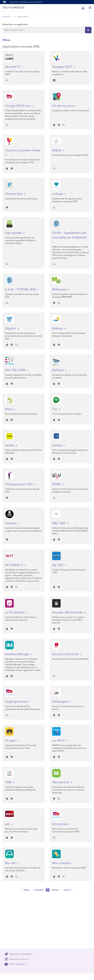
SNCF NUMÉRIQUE (13, 8)
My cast (11, 863)
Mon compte (61, 863)
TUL (55, 409)
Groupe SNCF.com (18, 106)
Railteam (58, 370)
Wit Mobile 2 (14, 565)
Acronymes (60, 824)
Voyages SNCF (63, 67)
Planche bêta (14, 194)
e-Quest (58, 194)
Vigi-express (14, 233)
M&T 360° (59, 523)
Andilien (11, 523)
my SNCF (59, 741)
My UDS (58, 565)
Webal (57, 150)
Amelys (58, 445)
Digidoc (11, 328)
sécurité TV (13, 67)
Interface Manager (18, 654)
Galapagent (61, 702)
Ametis (10, 445)
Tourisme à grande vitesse (23, 150)
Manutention (61, 782)
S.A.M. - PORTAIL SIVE (21, 289)
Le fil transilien (15, 612)
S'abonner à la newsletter (19, 954)
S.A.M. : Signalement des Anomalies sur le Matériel (69, 235)
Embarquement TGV (20, 484)
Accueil (6, 17)
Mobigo (58, 328)
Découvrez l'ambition (17, 959)
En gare (11, 741)
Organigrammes (17, 702)
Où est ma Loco (63, 106)
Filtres (6, 40)
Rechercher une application (15, 24)
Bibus (9, 409)
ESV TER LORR (16, 370)
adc (8, 824)
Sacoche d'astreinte (66, 654)
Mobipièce (60, 289)
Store (15, 17)
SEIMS (57, 484)
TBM (9, 782)
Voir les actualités (16, 964)
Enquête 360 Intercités (68, 612)
